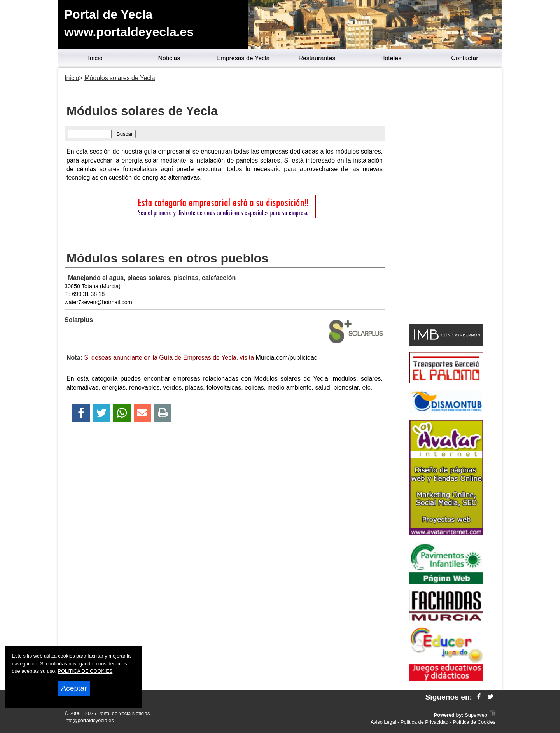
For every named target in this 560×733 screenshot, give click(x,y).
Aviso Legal (383, 722)
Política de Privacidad (424, 722)
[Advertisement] (446, 197)
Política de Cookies (474, 722)
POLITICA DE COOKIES (85, 671)
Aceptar (74, 688)
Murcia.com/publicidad (287, 358)
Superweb (476, 715)
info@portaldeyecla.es (89, 720)
